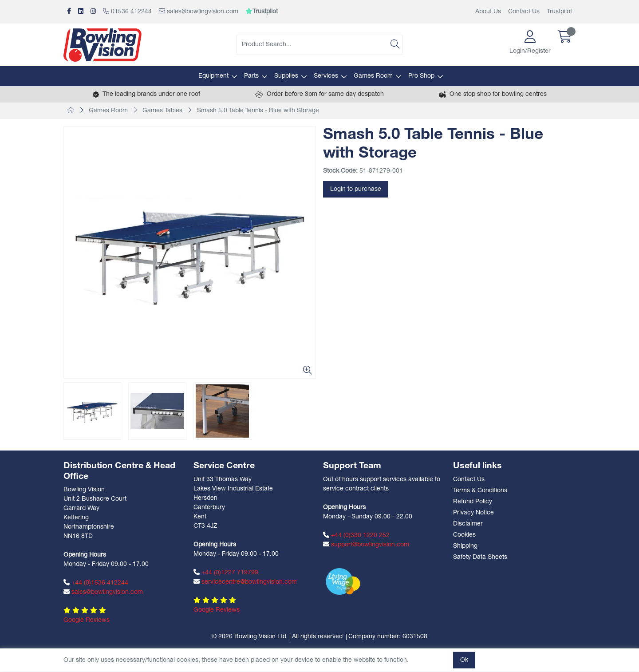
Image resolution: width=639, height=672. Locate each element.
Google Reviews (87, 620)
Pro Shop (421, 76)
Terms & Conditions (480, 491)
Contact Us (524, 12)
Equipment (213, 76)
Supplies (286, 76)
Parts (251, 76)
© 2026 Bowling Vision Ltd (249, 637)
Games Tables (162, 111)
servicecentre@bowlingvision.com (245, 582)
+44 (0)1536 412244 (96, 583)
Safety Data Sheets (480, 557)
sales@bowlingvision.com (199, 12)
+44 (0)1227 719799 (226, 573)
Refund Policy (473, 502)
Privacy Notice (473, 513)
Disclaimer (468, 524)
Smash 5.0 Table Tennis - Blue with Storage (258, 111)
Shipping (465, 546)
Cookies (464, 535)
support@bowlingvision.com (366, 545)
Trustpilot (559, 12)
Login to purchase (356, 189)
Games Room (373, 76)
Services (326, 76)
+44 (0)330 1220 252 (356, 535)
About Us (488, 12)
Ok (464, 660)
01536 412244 (127, 12)
